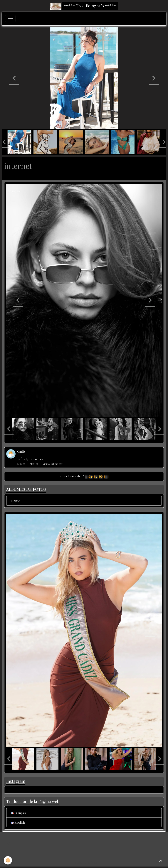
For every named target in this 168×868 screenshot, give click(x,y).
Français (18, 813)
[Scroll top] (161, 861)
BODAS (15, 501)
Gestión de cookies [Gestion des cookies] (84, 863)
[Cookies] (8, 860)
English (18, 822)
